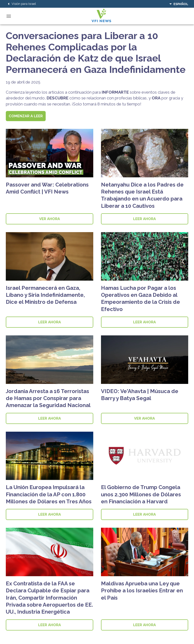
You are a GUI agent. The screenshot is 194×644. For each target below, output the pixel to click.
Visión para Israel (21, 4)
